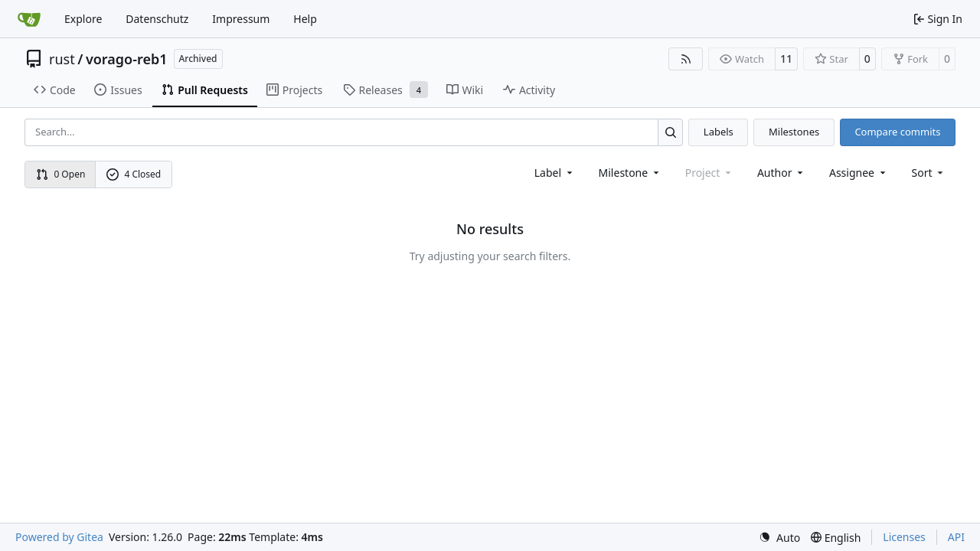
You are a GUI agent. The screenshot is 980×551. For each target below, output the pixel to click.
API (956, 537)
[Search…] (670, 132)
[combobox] (555, 173)
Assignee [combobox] (859, 173)
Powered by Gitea (59, 537)
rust (62, 59)
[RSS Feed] (686, 59)
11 (786, 59)
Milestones (794, 132)
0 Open (61, 174)
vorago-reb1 (127, 59)
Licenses (904, 537)
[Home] (29, 19)
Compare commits (897, 132)
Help (305, 19)
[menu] (929, 173)
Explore (83, 19)
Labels (719, 132)
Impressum (241, 19)
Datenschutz (157, 19)
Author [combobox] (781, 173)
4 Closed (134, 174)
